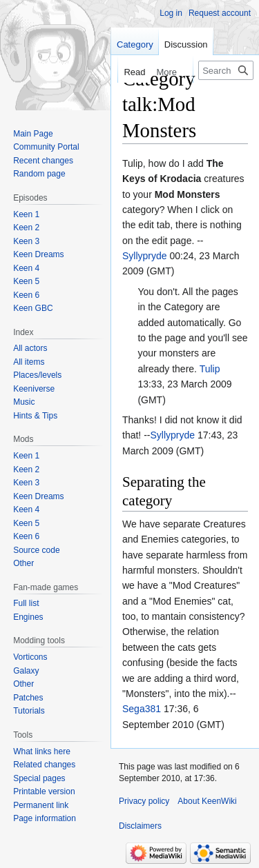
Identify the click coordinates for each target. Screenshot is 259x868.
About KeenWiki (207, 801)
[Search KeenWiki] (226, 70)
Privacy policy (144, 801)
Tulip (210, 369)
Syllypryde (145, 256)
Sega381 (142, 709)
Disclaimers (140, 826)
